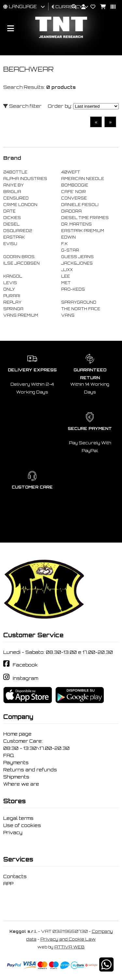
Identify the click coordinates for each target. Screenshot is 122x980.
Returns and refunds (30, 770)
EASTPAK (14, 237)
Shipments (16, 777)
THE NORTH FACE (81, 309)
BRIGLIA (12, 192)
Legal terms (18, 818)
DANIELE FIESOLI (80, 205)
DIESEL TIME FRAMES (85, 218)
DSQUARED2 (18, 231)
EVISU (10, 244)
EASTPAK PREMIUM (83, 231)
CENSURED (16, 198)
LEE (66, 276)
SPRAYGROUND (79, 302)
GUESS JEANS (77, 257)
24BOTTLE (15, 172)
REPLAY (12, 302)
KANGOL (13, 276)
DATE (9, 211)
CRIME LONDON (20, 205)
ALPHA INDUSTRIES (25, 179)
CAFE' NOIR (74, 192)
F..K (64, 244)
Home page (17, 734)
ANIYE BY (14, 185)
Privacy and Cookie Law (68, 939)
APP (8, 884)
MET (66, 283)
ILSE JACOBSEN (21, 263)
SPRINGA (13, 309)
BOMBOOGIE (75, 185)
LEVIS (10, 283)
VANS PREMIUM (21, 315)
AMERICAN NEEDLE (83, 179)
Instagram (25, 678)
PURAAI (12, 296)
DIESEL (11, 224)
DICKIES (12, 218)
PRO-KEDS (73, 289)
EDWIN (68, 237)
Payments (16, 763)
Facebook (25, 665)
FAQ (9, 755)
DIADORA (71, 211)
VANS (68, 315)
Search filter (22, 106)
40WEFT (71, 172)
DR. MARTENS (76, 224)
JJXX (67, 270)
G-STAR (70, 250)
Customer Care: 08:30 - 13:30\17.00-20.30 (36, 745)
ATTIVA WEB (69, 947)
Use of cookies (22, 825)
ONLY (9, 289)
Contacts (15, 876)
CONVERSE (74, 198)
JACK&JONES (77, 263)
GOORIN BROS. (19, 257)
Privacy (13, 833)
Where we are (21, 784)
